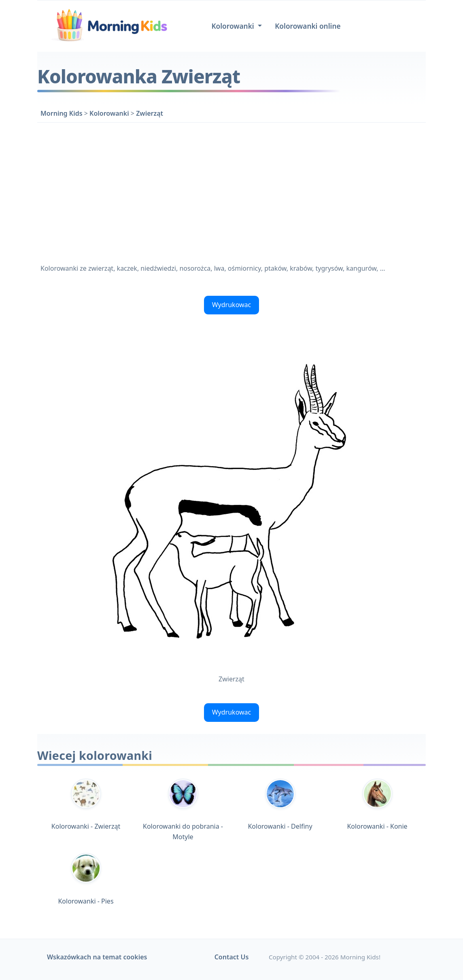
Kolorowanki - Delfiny (280, 805)
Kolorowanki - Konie (377, 805)
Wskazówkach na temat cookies (97, 957)
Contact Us (232, 957)
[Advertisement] (231, 191)
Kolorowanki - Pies (86, 879)
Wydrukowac (232, 305)
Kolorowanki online (308, 26)
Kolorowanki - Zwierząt (86, 805)
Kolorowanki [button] (234, 26)
